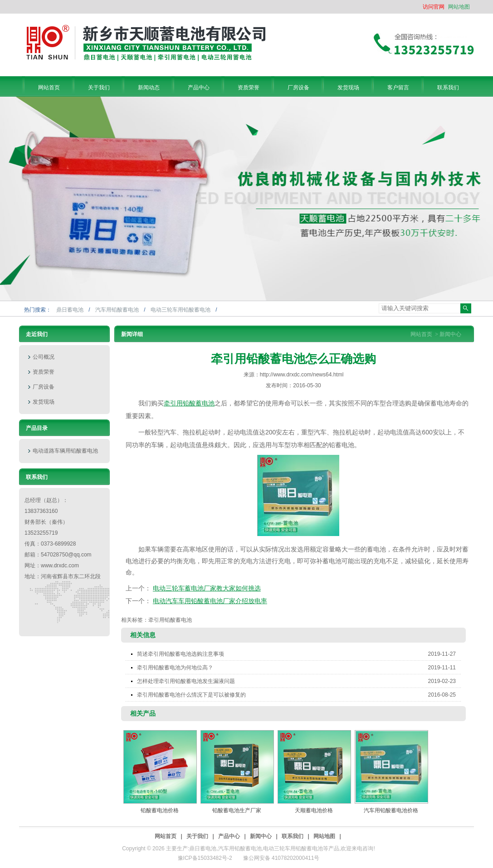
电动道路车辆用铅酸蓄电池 (65, 451)
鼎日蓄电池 (71, 310)
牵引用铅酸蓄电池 (189, 403)
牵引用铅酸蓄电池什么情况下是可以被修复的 (299, 695)
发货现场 (44, 402)
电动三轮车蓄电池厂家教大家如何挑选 (207, 588)
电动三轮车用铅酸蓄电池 (181, 310)
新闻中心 (450, 334)
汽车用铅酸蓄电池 (118, 310)
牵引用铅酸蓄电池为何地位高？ (299, 668)
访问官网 (434, 7)
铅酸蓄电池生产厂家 (237, 810)
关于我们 (197, 836)
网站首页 (421, 334)
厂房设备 (44, 387)
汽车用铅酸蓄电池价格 (391, 810)
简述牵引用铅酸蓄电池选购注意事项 (299, 654)
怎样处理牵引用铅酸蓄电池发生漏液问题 (299, 681)
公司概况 (44, 357)
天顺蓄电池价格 (314, 810)
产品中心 (229, 836)
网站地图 (459, 7)
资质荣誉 (44, 372)
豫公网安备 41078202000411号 (281, 858)
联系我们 (293, 836)
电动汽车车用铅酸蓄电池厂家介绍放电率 (210, 601)
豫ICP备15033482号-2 (205, 858)
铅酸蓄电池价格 (160, 810)
